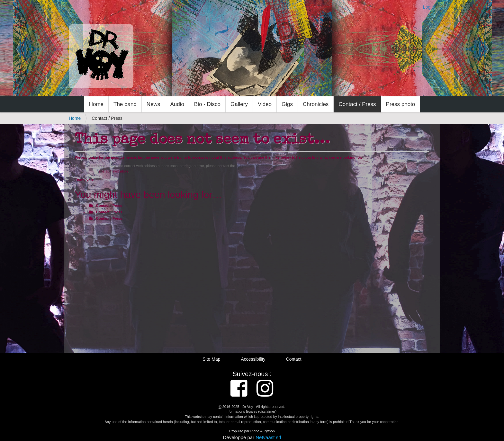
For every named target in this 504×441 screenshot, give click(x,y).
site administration (113, 171)
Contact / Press (357, 104)
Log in (429, 7)
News (153, 104)
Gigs (287, 104)
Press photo (401, 104)
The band (125, 104)
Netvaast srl (268, 437)
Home (96, 104)
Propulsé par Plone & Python (252, 431)
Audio (177, 104)
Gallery (239, 104)
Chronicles (316, 104)
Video (265, 104)
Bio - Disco (207, 104)
